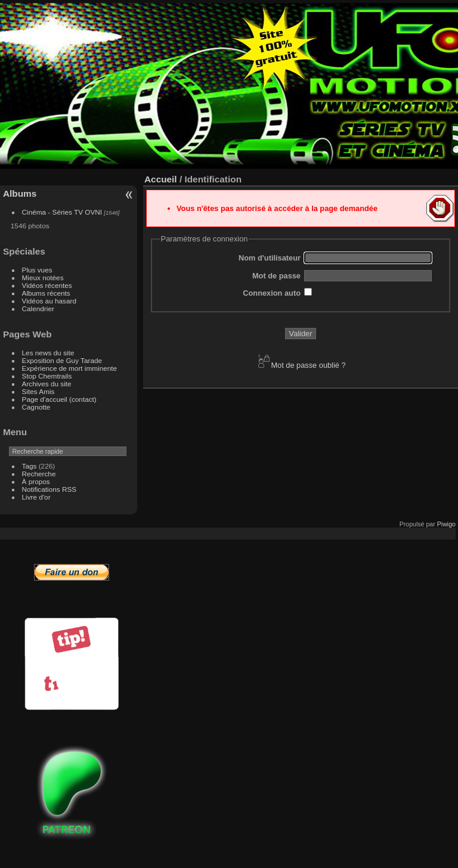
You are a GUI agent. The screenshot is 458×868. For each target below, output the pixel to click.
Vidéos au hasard (49, 301)
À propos (36, 481)
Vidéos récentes (47, 285)
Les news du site (48, 353)
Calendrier (38, 309)
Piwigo (446, 524)
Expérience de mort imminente (70, 368)
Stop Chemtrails (47, 376)
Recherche (39, 474)
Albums (20, 193)
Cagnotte (36, 407)
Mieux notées (43, 278)
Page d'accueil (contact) (59, 399)
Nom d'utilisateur (270, 258)
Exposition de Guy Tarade (62, 360)
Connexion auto (272, 293)
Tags (30, 466)
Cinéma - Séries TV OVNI (62, 212)
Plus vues (37, 270)
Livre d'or (36, 497)
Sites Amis (38, 391)
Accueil (161, 179)
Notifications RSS (49, 489)
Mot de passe (276, 276)
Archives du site (47, 384)
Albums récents (46, 293)
